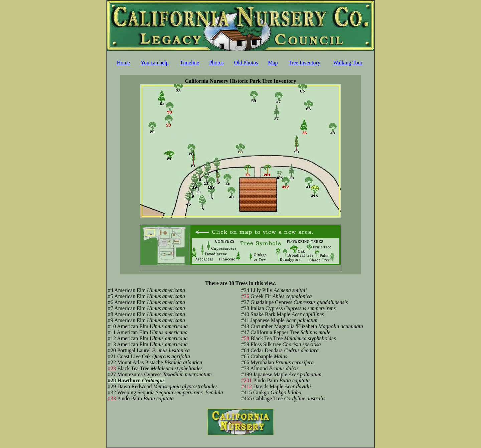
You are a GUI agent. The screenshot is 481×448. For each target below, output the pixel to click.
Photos (216, 63)
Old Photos (246, 63)
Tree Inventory (304, 63)
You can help (155, 63)
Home (123, 63)
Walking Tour (348, 63)
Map (273, 63)
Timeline (190, 63)
